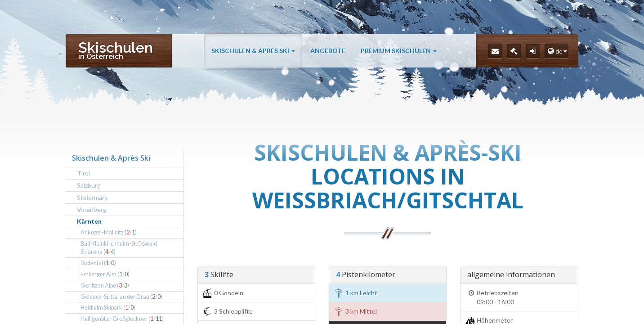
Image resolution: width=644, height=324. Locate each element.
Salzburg (89, 185)
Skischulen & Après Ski (253, 51)
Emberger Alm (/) (105, 274)
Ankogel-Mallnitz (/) (109, 232)
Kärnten (89, 221)
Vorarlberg (92, 209)
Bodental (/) (98, 263)
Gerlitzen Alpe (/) (105, 286)
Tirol (83, 173)
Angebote (328, 51)
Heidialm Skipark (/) (108, 308)
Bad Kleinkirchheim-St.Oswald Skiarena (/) (119, 248)
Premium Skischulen (399, 51)
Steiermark (92, 197)
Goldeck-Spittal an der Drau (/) (121, 297)
